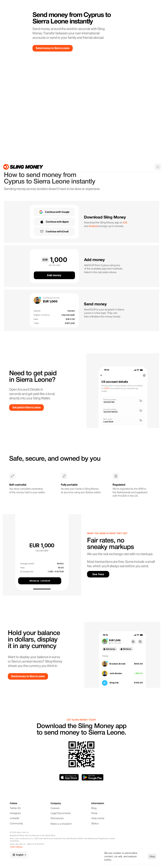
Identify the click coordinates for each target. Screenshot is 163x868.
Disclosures (57, 818)
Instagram (16, 813)
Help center (98, 818)
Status (95, 824)
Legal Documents (60, 813)
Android (93, 226)
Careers (55, 808)
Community (17, 824)
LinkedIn (15, 818)
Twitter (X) (15, 808)
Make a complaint (61, 824)
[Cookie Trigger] (16, 847)
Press (94, 813)
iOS (125, 223)
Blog (94, 808)
